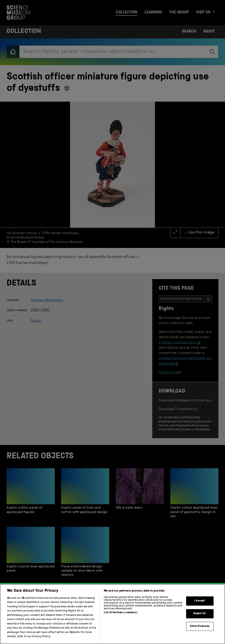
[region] (112, 614)
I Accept (200, 601)
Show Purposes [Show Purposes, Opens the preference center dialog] (200, 626)
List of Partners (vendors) (120, 613)
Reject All (200, 614)
